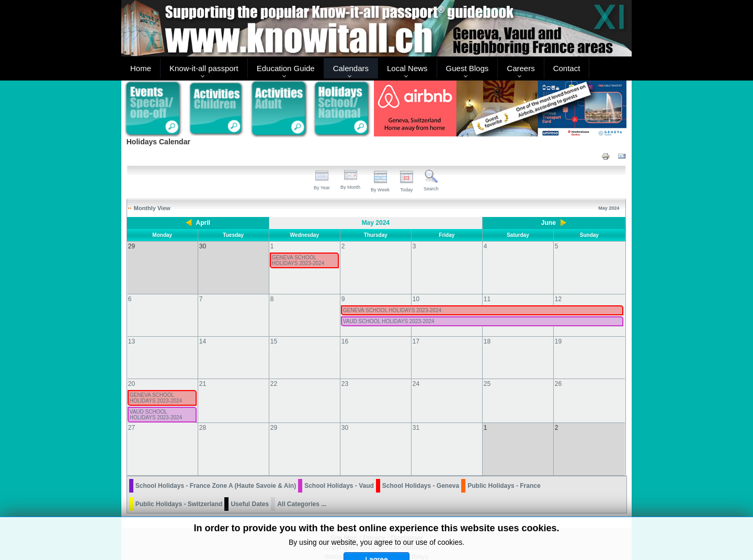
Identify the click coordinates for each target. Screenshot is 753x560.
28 (203, 417)
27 (132, 417)
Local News (407, 68)
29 (274, 417)
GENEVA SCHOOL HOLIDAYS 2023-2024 (298, 260)
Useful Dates (250, 483)
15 (274, 331)
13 (132, 331)
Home (141, 68)
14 (203, 331)
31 (416, 417)
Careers (521, 68)
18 (487, 331)
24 (416, 373)
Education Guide (286, 68)
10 (416, 289)
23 (345, 373)
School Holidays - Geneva (421, 465)
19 (558, 331)
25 (487, 373)
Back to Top (614, 550)
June (549, 223)
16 (345, 331)
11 (487, 289)
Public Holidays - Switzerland (179, 483)
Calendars (351, 68)
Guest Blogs (467, 68)
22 (274, 373)
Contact (567, 68)
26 (558, 373)
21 (203, 373)
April (203, 223)
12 (558, 289)
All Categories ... (302, 483)
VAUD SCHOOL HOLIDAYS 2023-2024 (389, 311)
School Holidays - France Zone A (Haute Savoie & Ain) (216, 465)
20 (132, 373)
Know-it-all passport (204, 68)
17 (416, 331)
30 (345, 417)
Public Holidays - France (504, 465)
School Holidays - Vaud (339, 465)
